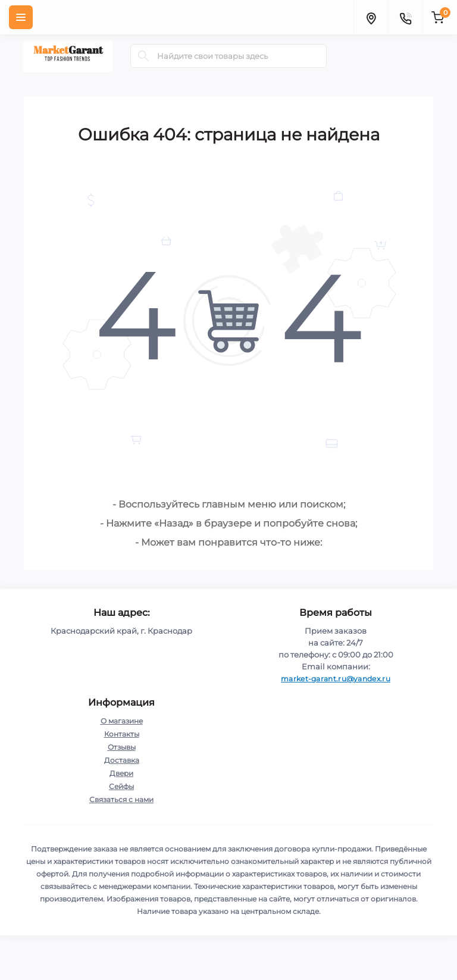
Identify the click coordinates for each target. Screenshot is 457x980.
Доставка (122, 760)
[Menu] (21, 17)
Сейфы (121, 786)
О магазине (122, 721)
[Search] (143, 56)
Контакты (122, 734)
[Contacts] (405, 17)
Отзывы (122, 747)
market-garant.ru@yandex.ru (336, 679)
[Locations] (371, 17)
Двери (121, 773)
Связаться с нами (121, 799)
